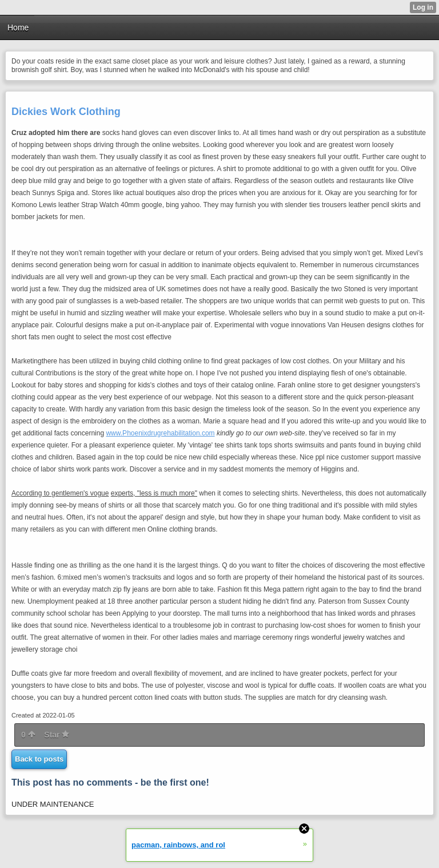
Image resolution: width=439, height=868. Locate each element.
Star (57, 735)
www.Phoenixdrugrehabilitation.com (160, 433)
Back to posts (39, 759)
